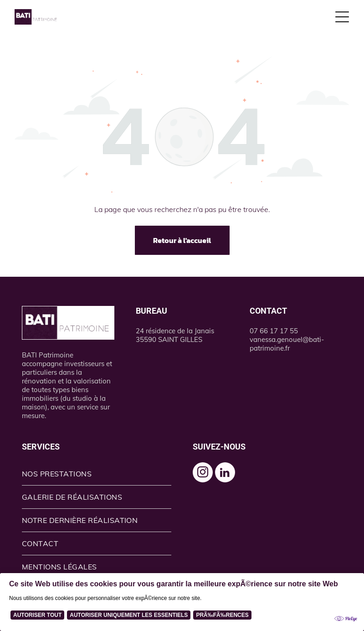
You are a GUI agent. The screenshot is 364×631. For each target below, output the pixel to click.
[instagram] (203, 473)
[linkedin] (225, 473)
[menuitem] (97, 474)
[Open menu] (342, 17)
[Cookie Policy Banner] (182, 602)
